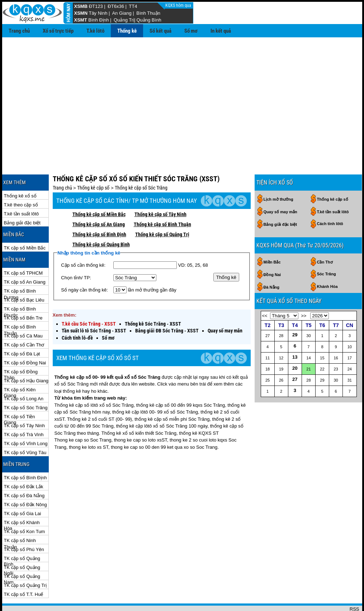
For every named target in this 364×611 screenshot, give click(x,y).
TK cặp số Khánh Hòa (22, 500)
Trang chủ (19, 31)
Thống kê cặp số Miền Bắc (99, 191)
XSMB (81, 6)
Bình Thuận (148, 13)
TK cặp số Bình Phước (20, 286)
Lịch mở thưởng (278, 176)
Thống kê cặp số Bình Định (99, 211)
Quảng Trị (124, 20)
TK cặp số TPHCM (23, 250)
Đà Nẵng (272, 264)
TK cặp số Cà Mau (23, 313)
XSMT (81, 20)
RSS (354, 586)
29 (295, 311)
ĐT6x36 (116, 6)
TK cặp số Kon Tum (25, 508)
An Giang (122, 13)
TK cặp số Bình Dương (20, 268)
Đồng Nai (272, 251)
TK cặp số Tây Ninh (24, 402)
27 (295, 356)
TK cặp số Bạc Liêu (24, 277)
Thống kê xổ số (20, 172)
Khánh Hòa (327, 263)
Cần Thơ (325, 239)
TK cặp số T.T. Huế (24, 571)
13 (295, 334)
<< (265, 292)
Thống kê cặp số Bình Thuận (162, 201)
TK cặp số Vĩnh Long (26, 420)
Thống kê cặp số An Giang (99, 201)
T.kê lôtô (95, 31)
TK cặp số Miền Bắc (25, 225)
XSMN (81, 13)
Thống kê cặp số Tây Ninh (160, 191)
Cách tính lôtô (330, 200)
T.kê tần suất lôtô (22, 190)
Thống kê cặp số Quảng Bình (101, 221)
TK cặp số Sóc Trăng (26, 384)
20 (295, 345)
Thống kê (127, 31)
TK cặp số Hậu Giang (26, 357)
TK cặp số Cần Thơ (24, 321)
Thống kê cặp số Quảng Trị (162, 211)
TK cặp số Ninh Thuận (20, 517)
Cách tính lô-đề (77, 314)
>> (304, 292)
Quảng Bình (149, 20)
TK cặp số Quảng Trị (25, 562)
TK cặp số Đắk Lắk (24, 463)
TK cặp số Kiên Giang (20, 367)
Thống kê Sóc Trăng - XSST (153, 300)
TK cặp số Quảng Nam (22, 553)
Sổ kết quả (160, 31)
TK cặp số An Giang (25, 259)
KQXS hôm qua (179, 5)
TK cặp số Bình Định (25, 454)
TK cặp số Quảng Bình (22, 535)
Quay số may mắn (225, 307)
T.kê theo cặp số (21, 181)
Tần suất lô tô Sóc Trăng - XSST (94, 307)
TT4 (133, 6)
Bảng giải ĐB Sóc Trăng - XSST (167, 307)
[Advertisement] (182, 91)
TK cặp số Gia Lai (23, 490)
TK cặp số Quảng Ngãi (22, 544)
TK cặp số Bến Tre (23, 295)
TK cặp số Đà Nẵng (24, 472)
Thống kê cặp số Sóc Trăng (141, 164)
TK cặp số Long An (24, 375)
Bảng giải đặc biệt (22, 199)
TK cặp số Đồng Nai (25, 339)
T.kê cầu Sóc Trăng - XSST (89, 300)
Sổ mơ (191, 31)
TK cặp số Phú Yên (24, 526)
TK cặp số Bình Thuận (20, 304)
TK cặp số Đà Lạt (22, 330)
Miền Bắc (272, 239)
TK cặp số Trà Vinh (24, 411)
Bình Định (98, 20)
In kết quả (221, 31)
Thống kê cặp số (93, 164)
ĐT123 (96, 6)
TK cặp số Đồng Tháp (21, 349)
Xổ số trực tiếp (58, 31)
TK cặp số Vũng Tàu (25, 429)
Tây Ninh (98, 13)
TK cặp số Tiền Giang (20, 394)
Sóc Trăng (327, 251)
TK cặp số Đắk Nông (25, 481)
